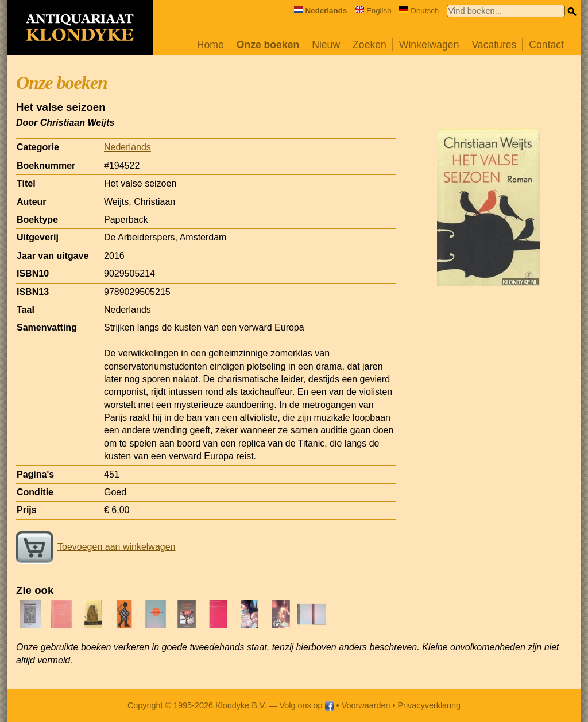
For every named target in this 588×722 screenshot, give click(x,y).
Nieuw (326, 45)
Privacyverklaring (430, 705)
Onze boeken (268, 45)
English (373, 11)
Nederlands (127, 147)
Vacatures (494, 45)
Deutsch (419, 11)
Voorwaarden (366, 705)
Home (210, 45)
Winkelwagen (429, 45)
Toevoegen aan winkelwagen (96, 547)
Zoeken (370, 45)
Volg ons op (306, 705)
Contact (546, 45)
